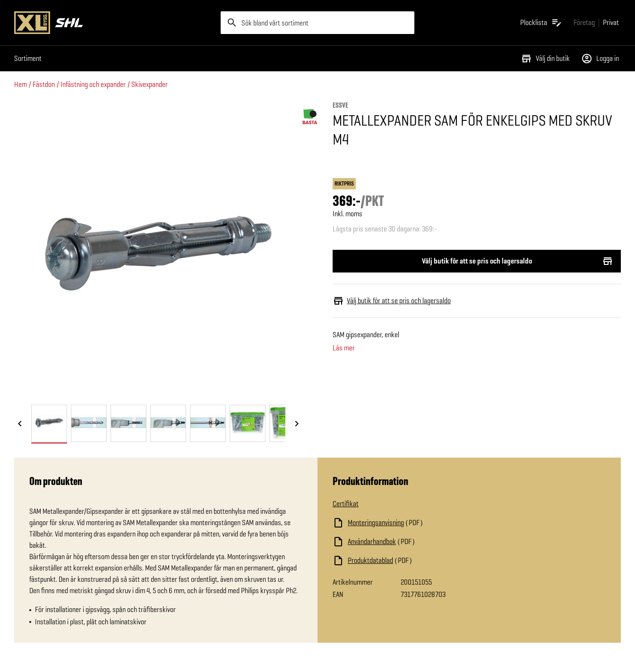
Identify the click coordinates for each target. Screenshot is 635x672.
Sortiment (28, 58)
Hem (21, 84)
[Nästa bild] (297, 424)
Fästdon (44, 84)
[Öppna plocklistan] (541, 23)
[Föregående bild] (20, 424)
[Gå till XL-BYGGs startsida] (114, 23)
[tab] (49, 423)
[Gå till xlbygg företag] (584, 22)
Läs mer (344, 348)
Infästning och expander (93, 84)
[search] (317, 23)
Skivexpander (150, 84)
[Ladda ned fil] (427, 523)
